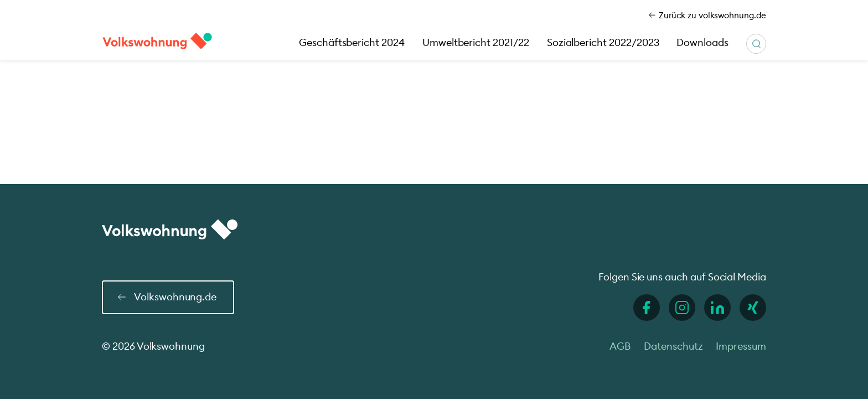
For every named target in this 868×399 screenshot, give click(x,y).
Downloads (702, 42)
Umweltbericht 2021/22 (476, 42)
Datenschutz (673, 346)
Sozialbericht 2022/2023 (603, 42)
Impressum (741, 346)
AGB (620, 346)
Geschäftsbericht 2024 (352, 42)
